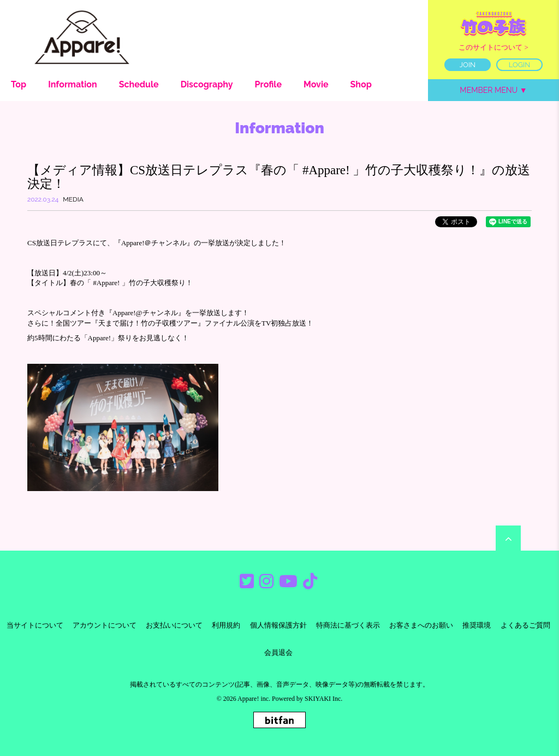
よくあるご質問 (525, 625)
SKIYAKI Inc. (323, 699)
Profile (268, 84)
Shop (361, 84)
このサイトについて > (493, 47)
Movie (316, 84)
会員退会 (278, 652)
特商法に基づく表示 (348, 625)
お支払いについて (174, 625)
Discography (207, 84)
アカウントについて (105, 625)
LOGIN (520, 65)
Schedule (139, 84)
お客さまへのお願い (421, 625)
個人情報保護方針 (278, 625)
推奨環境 (477, 625)
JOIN (468, 65)
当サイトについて (35, 625)
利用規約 (226, 625)
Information (73, 84)
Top (19, 84)
